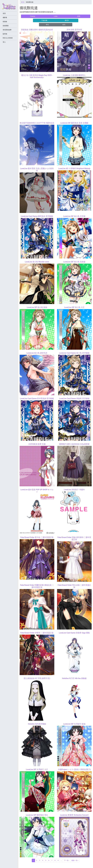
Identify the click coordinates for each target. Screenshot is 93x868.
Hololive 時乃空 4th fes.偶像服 (74, 678)
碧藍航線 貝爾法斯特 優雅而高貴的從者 (37, 30)
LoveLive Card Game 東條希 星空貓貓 (74, 398)
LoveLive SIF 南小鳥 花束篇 (74, 262)
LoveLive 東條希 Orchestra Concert (74, 815)
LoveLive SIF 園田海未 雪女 (37, 815)
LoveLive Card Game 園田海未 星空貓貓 (37, 216)
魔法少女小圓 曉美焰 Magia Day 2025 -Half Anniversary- (37, 76)
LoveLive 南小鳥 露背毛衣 (37, 353)
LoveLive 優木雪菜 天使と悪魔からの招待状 (37, 170)
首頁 (23, 2)
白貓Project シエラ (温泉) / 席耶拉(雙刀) (74, 769)
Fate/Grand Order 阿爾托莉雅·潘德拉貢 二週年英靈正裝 (37, 586)
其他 (79, 16)
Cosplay (33, 16)
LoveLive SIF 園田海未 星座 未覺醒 (74, 123)
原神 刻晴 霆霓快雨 (74, 30)
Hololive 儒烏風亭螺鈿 (37, 724)
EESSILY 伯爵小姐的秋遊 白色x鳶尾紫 (74, 444)
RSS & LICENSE (8, 38)
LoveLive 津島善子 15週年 (74, 490)
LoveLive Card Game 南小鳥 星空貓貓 (74, 353)
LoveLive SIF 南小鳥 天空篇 (74, 216)
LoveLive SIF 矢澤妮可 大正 (37, 769)
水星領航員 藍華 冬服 (37, 444)
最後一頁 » (75, 860)
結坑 (64, 25)
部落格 (5, 22)
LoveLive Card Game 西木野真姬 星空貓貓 (37, 398)
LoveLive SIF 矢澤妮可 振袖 (74, 724)
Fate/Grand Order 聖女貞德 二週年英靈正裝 (74, 586)
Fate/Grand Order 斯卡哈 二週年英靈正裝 (37, 537)
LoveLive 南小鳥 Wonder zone (37, 262)
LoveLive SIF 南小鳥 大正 (74, 307)
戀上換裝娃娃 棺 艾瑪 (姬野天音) (37, 678)
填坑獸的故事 (7, 30)
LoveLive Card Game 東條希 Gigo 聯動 (74, 633)
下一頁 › (67, 860)
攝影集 (5, 18)
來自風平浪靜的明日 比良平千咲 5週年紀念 (37, 123)
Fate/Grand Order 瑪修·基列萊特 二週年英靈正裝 (74, 538)
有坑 (47, 25)
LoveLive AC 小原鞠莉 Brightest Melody (74, 168)
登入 (4, 42)
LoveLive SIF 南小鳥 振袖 (37, 307)
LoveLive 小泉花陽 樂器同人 (74, 75)
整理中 (67, 20)
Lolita (56, 16)
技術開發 (6, 26)
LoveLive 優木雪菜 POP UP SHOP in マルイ (37, 491)
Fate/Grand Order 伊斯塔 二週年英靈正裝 (37, 633)
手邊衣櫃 (44, 20)
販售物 (5, 34)
